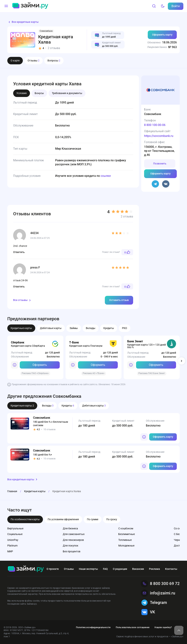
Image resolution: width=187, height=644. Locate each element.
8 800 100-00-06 (155, 125)
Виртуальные (15, 528)
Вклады (91, 328)
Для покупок (71, 546)
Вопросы (54, 61)
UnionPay (13, 540)
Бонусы (39, 93)
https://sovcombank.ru (159, 136)
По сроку (112, 519)
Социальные (15, 534)
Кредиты (109, 328)
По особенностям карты (25, 519)
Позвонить (160, 164)
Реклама (154, 569)
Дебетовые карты (51, 328)
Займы (74, 328)
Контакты (171, 569)
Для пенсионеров (73, 540)
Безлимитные (127, 534)
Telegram (154, 603)
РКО (125, 328)
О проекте (53, 569)
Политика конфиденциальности (93, 627)
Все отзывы (23, 300)
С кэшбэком (126, 528)
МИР (10, 551)
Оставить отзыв (119, 300)
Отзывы (34, 61)
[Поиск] (154, 6)
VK (148, 612)
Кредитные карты (21, 328)
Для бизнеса (70, 528)
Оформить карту (162, 35)
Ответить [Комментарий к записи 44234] (19, 252)
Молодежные (126, 546)
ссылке (106, 176)
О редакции (120, 569)
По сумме (93, 519)
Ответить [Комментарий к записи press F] (19, 287)
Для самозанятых (74, 534)
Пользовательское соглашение (133, 627)
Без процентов (72, 551)
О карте (15, 61)
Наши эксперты (88, 569)
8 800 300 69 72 (160, 584)
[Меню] (6, 6)
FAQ (105, 569)
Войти (176, 6)
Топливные (125, 540)
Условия (22, 93)
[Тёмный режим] (163, 6)
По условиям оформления (63, 519)
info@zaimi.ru (158, 593)
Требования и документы (67, 93)
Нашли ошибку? (163, 627)
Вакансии (138, 569)
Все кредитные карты (23, 22)
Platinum (12, 546)
